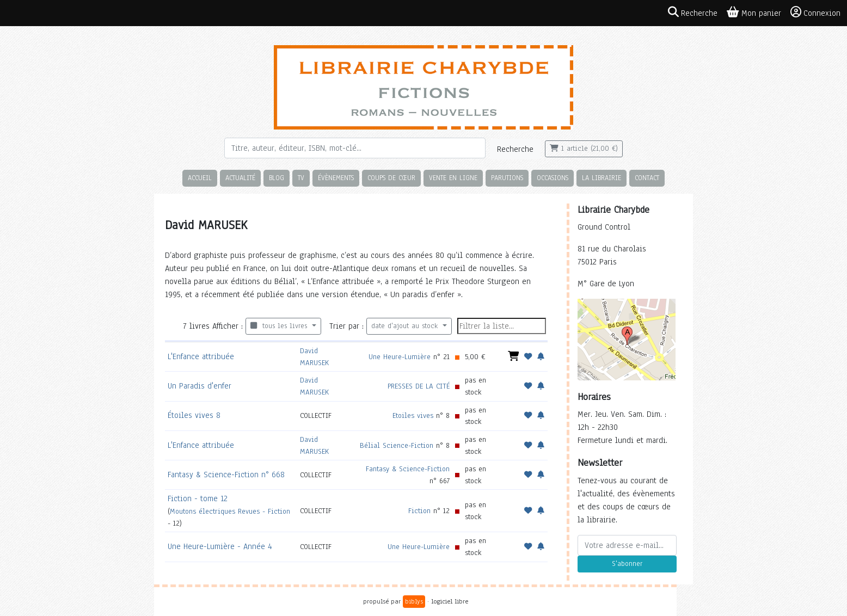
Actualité (240, 178)
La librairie (602, 178)
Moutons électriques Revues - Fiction (230, 511)
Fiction (419, 511)
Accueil (200, 178)
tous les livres (280, 326)
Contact (647, 178)
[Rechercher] (355, 148)
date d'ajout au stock (406, 326)
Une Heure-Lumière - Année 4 (220, 546)
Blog (277, 178)
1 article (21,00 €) (584, 149)
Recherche (515, 149)
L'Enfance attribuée (201, 356)
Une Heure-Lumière (400, 357)
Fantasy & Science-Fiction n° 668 (226, 475)
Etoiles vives (413, 415)
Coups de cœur (391, 178)
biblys (414, 601)
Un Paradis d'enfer (200, 386)
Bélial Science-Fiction (397, 445)
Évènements (336, 178)
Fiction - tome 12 (198, 498)
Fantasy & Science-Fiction (408, 469)
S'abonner (627, 564)
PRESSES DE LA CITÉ (419, 386)
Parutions (507, 178)
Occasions (553, 178)
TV (301, 178)
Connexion (815, 13)
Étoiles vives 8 (194, 415)
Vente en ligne (453, 178)
